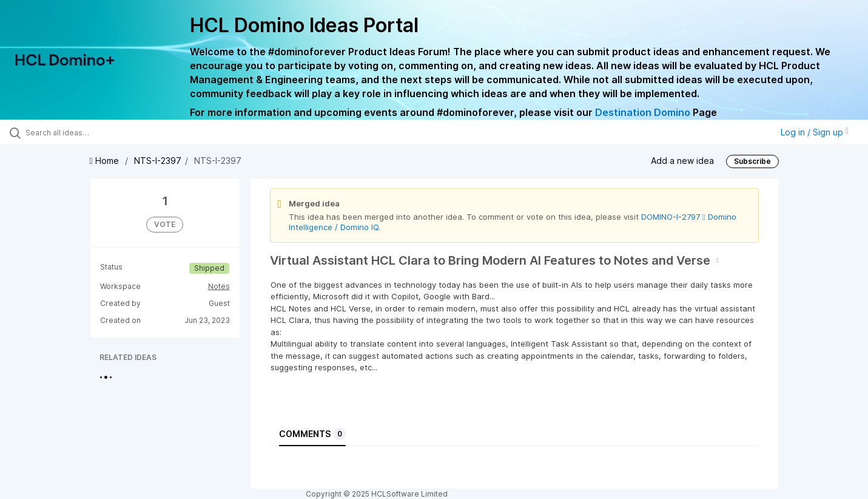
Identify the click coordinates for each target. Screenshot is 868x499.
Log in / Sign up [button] (815, 132)
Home (106, 161)
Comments (312, 434)
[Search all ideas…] (102, 132)
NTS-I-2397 (158, 161)
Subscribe (752, 161)
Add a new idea (682, 161)
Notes (219, 286)
